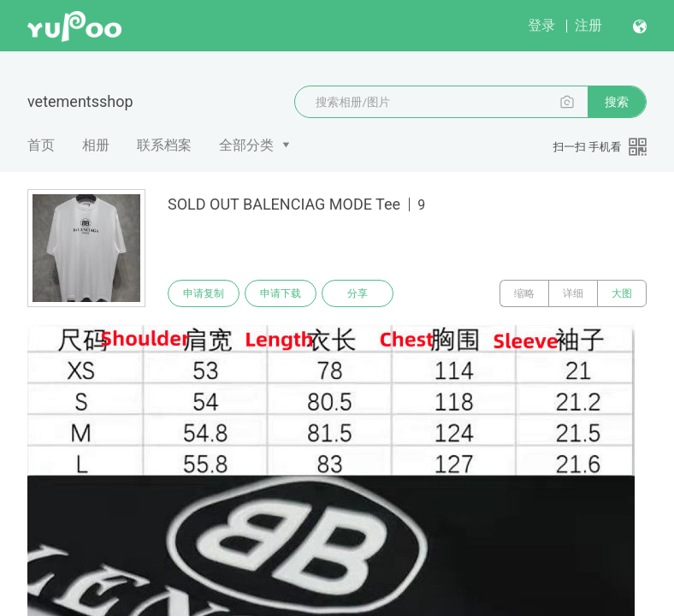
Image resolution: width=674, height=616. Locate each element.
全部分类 (246, 145)
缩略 (524, 293)
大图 (622, 293)
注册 (588, 25)
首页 (41, 145)
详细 (573, 293)
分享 (358, 293)
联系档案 (164, 145)
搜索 (617, 102)
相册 (96, 145)
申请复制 (204, 293)
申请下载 (281, 293)
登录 (541, 25)
